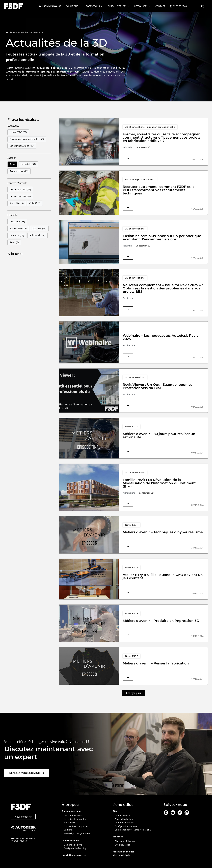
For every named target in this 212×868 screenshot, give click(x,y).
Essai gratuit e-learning (75, 848)
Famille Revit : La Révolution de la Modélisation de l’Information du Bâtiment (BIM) (159, 483)
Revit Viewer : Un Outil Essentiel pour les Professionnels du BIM (158, 386)
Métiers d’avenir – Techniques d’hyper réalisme (163, 532)
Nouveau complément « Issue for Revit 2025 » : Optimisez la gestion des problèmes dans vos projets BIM (163, 288)
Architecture (19, 171)
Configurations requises (127, 826)
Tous (12, 164)
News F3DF (18, 132)
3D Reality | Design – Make (77, 833)
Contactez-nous (123, 815)
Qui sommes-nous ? (74, 815)
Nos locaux (69, 823)
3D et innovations (22, 146)
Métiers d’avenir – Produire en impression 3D (161, 621)
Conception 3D (20, 189)
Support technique (124, 819)
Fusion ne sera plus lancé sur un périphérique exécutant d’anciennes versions (162, 238)
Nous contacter (23, 817)
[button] (133, 693)
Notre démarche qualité (76, 826)
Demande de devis (73, 845)
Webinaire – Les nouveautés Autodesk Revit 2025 (160, 337)
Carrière (68, 830)
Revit (14, 242)
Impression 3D (20, 196)
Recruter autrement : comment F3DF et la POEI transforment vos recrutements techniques (159, 190)
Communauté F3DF (124, 823)
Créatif (35, 203)
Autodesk (17, 222)
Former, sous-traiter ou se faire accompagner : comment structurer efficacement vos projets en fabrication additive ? (162, 137)
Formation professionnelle (27, 139)
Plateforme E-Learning (126, 841)
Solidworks (37, 235)
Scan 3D (17, 203)
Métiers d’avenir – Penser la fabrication (156, 663)
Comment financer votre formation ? (133, 830)
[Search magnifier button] (203, 6)
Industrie (28, 164)
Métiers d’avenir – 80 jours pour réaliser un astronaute (159, 435)
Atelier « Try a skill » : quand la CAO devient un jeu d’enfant (163, 576)
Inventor (17, 235)
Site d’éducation (123, 845)
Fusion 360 (18, 228)
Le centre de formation (75, 819)
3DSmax (39, 228)
